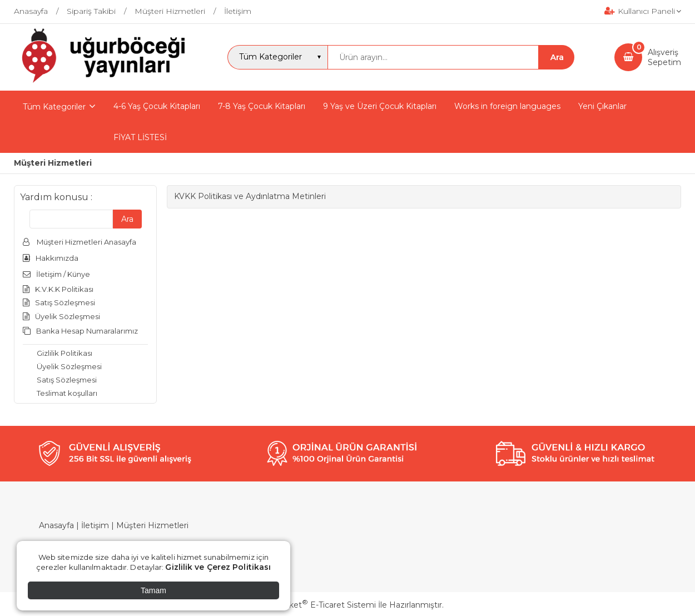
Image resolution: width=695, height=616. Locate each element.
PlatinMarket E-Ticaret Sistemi (314, 605)
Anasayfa (56, 525)
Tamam (153, 590)
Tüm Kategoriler (54, 107)
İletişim (95, 525)
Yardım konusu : (56, 197)
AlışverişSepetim (664, 57)
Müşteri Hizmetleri (152, 525)
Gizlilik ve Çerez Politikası (218, 567)
